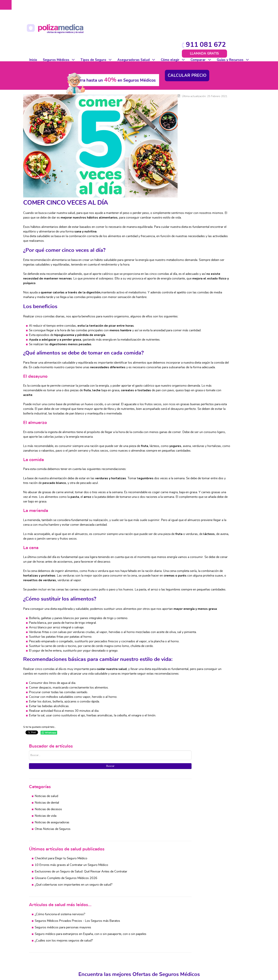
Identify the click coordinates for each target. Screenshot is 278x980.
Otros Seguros (137, 935)
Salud (131, 916)
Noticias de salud (209, 114)
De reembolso (44, 921)
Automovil (248, 925)
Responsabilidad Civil (96, 948)
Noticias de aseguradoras (214, 141)
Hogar (85, 935)
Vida (84, 958)
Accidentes (249, 944)
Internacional (44, 953)
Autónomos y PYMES (49, 939)
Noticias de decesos (211, 127)
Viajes (245, 939)
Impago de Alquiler (94, 939)
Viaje (84, 953)
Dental (39, 930)
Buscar (220, 84)
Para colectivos (45, 935)
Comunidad (89, 925)
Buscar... (191, 68)
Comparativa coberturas (190, 916)
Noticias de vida (208, 134)
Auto (84, 916)
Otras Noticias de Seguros (215, 147)
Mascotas (88, 944)
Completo (41, 916)
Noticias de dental (209, 121)
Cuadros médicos (186, 921)
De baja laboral (45, 925)
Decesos (87, 930)
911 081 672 (229, 6)
